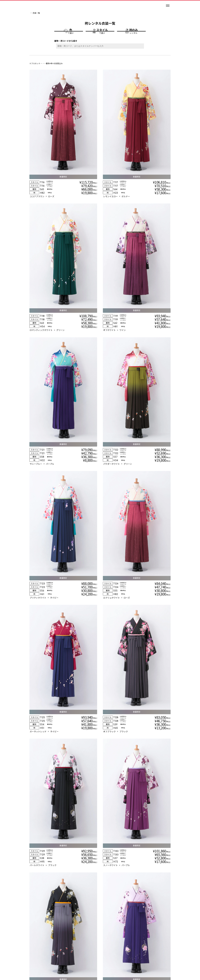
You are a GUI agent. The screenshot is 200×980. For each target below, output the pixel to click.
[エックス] (103, 954)
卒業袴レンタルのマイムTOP (41, 13)
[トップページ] (37, 6)
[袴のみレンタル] (131, 35)
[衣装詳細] (51, 123)
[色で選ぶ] (69, 35)
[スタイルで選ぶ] (100, 35)
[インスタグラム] (91, 954)
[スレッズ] (97, 954)
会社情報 (58, 962)
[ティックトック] (109, 954)
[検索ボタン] (143, 54)
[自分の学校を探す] (72, 914)
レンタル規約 (72, 962)
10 (130, 862)
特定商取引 (126, 962)
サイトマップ (141, 962)
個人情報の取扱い (90, 962)
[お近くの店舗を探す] (128, 914)
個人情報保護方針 (110, 962)
